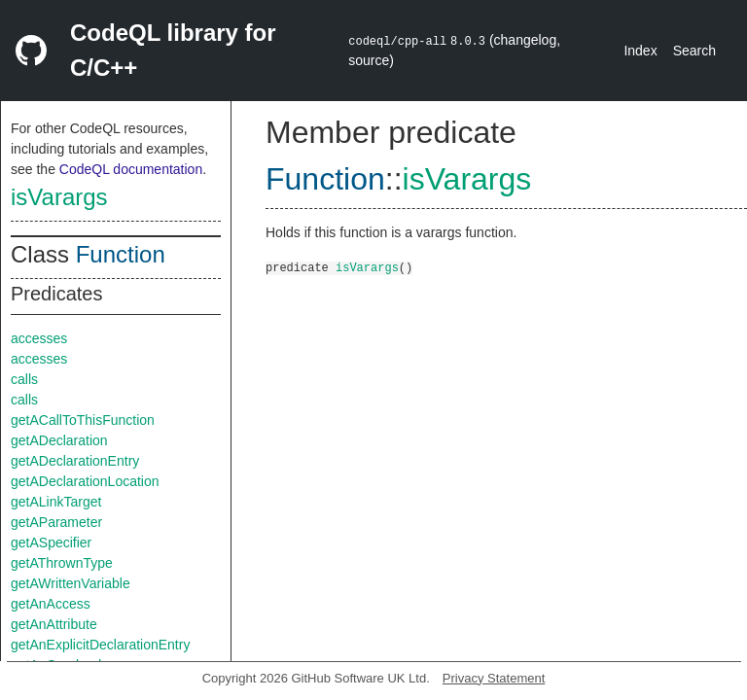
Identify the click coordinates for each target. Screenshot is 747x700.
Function (121, 254)
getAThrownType (62, 563)
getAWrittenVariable (71, 583)
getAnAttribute (54, 624)
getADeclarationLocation (85, 481)
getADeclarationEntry (75, 461)
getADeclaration (59, 440)
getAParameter (56, 522)
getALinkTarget (56, 502)
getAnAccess (51, 604)
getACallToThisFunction (83, 420)
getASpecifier (51, 542)
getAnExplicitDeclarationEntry (100, 645)
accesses (39, 338)
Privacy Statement (494, 678)
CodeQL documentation (131, 169)
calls (24, 379)
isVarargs (59, 197)
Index (640, 51)
